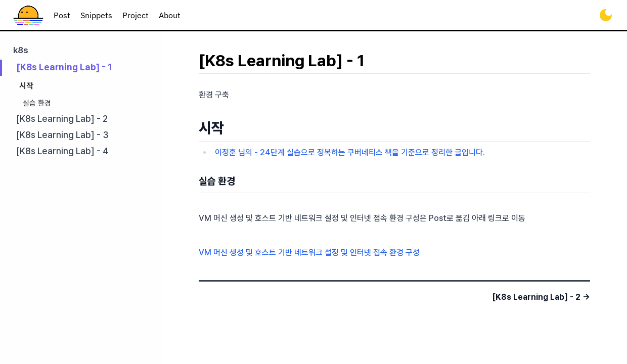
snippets (96, 15)
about (170, 15)
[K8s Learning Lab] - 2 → (541, 297)
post (62, 15)
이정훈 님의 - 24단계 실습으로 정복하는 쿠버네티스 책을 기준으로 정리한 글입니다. (350, 152)
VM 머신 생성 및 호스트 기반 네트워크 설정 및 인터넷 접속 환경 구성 (309, 253)
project (136, 15)
